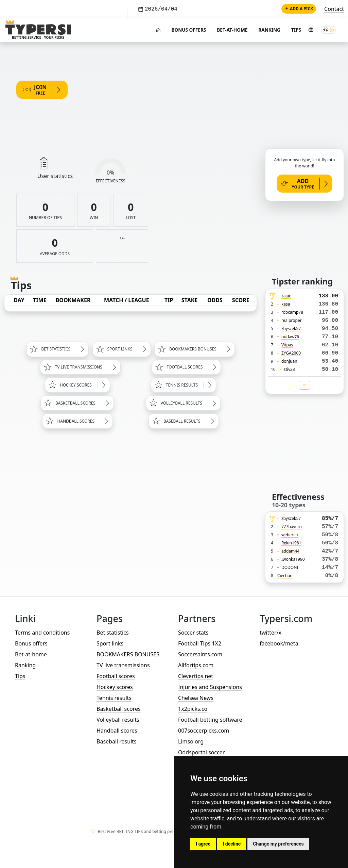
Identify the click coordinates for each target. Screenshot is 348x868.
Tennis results (114, 698)
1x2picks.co (193, 709)
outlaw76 (290, 337)
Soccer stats (193, 633)
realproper (292, 320)
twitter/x (271, 633)
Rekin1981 (291, 543)
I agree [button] (203, 844)
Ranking (269, 30)
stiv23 (289, 369)
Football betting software (210, 720)
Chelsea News (196, 698)
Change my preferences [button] (278, 844)
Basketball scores (119, 709)
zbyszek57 (291, 329)
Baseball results (117, 741)
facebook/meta (279, 643)
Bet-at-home (232, 30)
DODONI (290, 567)
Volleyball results (118, 720)
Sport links (110, 643)
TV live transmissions (123, 665)
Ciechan (285, 576)
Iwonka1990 (293, 559)
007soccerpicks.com (204, 731)
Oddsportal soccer (201, 752)
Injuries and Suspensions (210, 687)
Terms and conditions (42, 633)
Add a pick (299, 9)
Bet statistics (113, 633)
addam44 (290, 551)
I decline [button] (232, 844)
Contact (334, 9)
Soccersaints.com (200, 654)
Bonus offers (189, 30)
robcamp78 (292, 312)
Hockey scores (115, 687)
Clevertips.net (196, 676)
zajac (286, 296)
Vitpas (287, 345)
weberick (290, 535)
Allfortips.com (196, 665)
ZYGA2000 (291, 353)
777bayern (292, 527)
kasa (286, 304)
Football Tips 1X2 (200, 643)
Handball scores (117, 731)
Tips (296, 30)
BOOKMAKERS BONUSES (128, 654)
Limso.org (191, 741)
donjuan (289, 361)
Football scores (116, 676)
